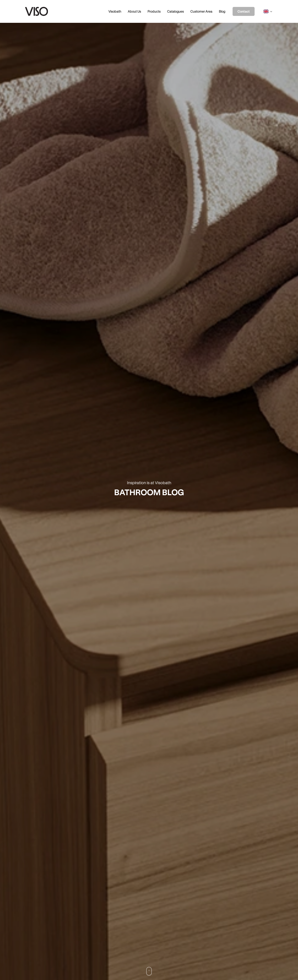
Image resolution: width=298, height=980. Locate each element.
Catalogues (175, 11)
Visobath (115, 11)
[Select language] (268, 11)
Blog (222, 11)
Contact (244, 11)
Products (154, 11)
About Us (134, 11)
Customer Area (201, 11)
